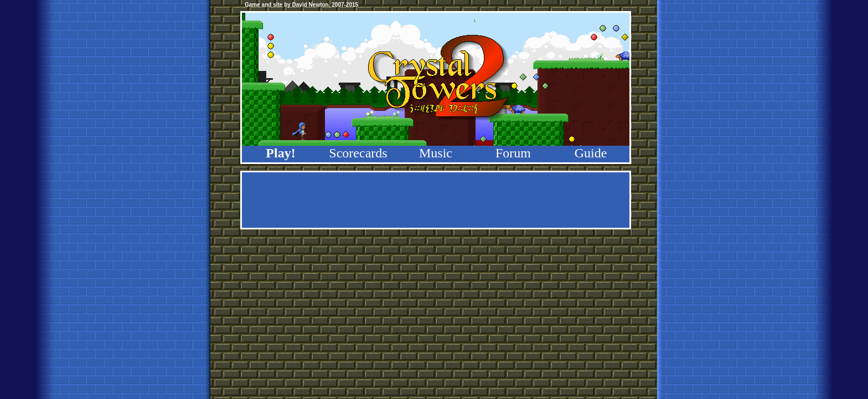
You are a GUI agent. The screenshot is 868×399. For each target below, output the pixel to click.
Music (436, 153)
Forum (513, 153)
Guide (591, 153)
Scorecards (358, 153)
